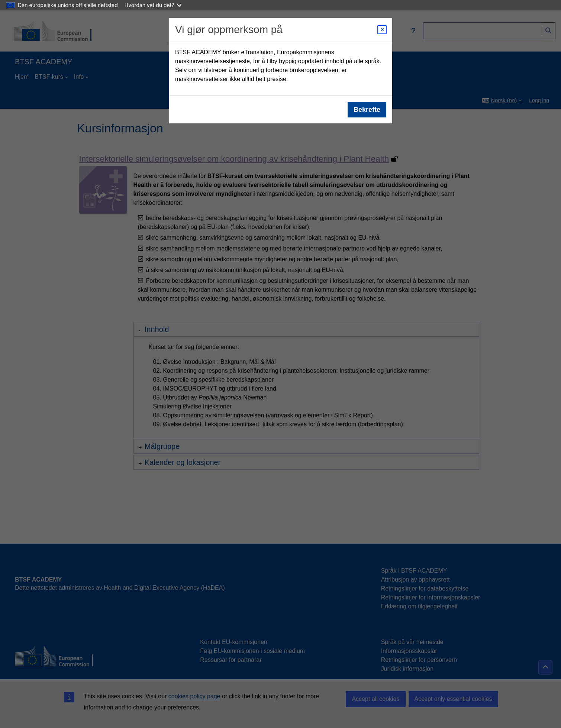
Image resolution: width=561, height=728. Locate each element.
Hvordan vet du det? (153, 5)
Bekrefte (367, 110)
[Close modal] (382, 30)
